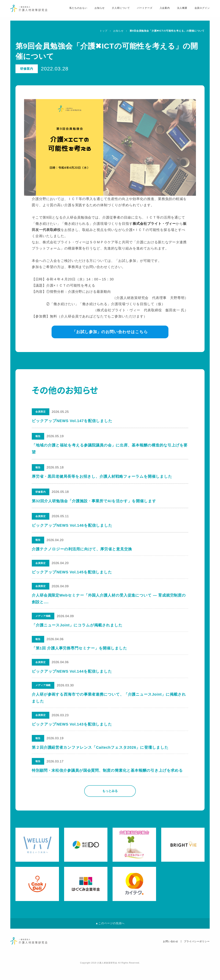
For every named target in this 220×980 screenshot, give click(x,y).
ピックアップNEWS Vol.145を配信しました (72, 574)
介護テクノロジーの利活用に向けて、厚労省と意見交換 (82, 550)
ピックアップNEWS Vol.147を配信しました (72, 421)
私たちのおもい (74, 10)
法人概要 (178, 10)
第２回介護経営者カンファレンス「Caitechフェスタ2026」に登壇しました (100, 759)
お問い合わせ (171, 955)
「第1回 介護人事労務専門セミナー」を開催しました (80, 654)
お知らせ (95, 10)
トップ (104, 31)
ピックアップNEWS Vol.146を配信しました (72, 525)
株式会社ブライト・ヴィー (154, 224)
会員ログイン (198, 10)
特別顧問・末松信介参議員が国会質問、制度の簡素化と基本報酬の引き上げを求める (108, 783)
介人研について (117, 10)
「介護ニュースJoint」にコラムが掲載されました (77, 630)
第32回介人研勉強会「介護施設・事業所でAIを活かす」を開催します (94, 501)
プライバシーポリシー (197, 955)
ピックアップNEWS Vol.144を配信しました (72, 679)
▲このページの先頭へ (110, 937)
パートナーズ (141, 10)
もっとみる (110, 805)
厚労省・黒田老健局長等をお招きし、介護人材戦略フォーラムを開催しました (102, 476)
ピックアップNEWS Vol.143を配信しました (72, 734)
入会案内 (161, 10)
